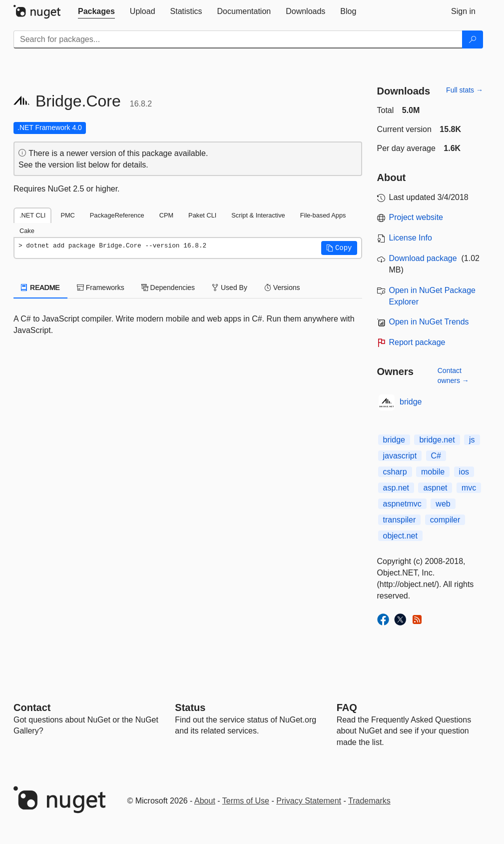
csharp (395, 472)
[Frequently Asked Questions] (347, 707)
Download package (423, 258)
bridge (411, 402)
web (443, 504)
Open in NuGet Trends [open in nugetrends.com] (429, 322)
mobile (433, 472)
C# (436, 456)
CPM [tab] (166, 215)
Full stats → (465, 90)
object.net (400, 536)
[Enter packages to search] (238, 39)
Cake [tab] (27, 231)
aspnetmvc (402, 504)
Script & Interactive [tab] (258, 215)
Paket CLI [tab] (202, 215)
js (472, 440)
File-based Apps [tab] (323, 215)
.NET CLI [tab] (32, 215)
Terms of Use (246, 801)
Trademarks (369, 801)
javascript (400, 456)
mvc (469, 488)
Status (190, 707)
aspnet (435, 488)
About (205, 801)
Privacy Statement (309, 801)
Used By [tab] (230, 287)
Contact (32, 707)
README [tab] (40, 287)
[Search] (473, 39)
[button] (339, 248)
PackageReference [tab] (117, 215)
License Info (411, 238)
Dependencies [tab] (168, 287)
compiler (445, 520)
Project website (416, 217)
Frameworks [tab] (101, 287)
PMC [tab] (67, 215)
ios (464, 472)
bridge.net (437, 440)
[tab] (96, 11)
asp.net (396, 488)
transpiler (400, 520)
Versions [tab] (282, 287)
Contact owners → (453, 375)
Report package (417, 342)
